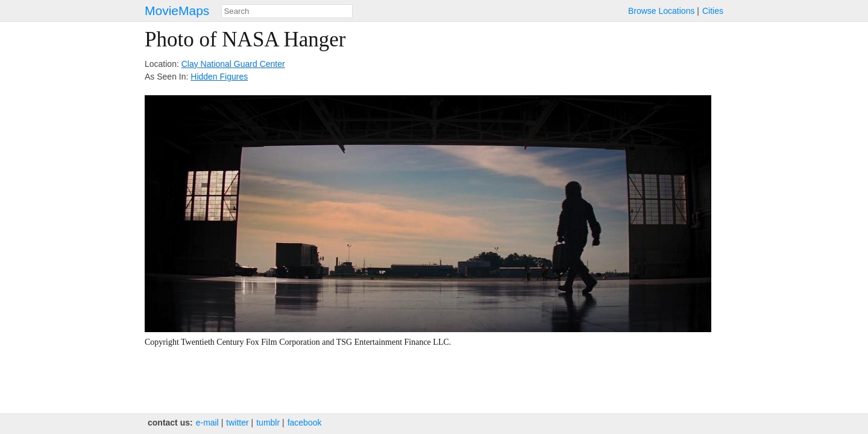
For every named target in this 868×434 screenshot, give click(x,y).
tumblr (268, 423)
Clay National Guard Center (233, 64)
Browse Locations (662, 11)
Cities (713, 11)
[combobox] (287, 11)
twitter (237, 423)
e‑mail (207, 423)
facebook (305, 423)
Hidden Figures (219, 77)
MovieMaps (177, 11)
